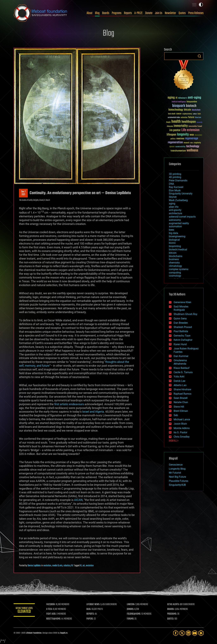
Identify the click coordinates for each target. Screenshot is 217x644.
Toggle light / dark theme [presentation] (201, 5)
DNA (171, 184)
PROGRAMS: (172, 614)
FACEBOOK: (52, 605)
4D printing (175, 177)
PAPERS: (91, 619)
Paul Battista (181, 331)
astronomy (175, 220)
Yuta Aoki (179, 376)
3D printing (175, 174)
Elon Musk (175, 190)
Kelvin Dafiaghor (183, 340)
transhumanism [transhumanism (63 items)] (178, 151)
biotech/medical (178, 249)
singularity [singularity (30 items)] (197, 143)
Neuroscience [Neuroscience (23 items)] (198, 135)
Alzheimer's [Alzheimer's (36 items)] (183, 98)
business (174, 259)
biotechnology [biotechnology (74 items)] (176, 110)
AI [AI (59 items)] (176, 98)
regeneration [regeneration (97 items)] (175, 142)
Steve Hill (179, 407)
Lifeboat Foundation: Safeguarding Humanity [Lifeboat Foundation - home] (41, 13)
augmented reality (179, 223)
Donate (149, 13)
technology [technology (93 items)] (193, 147)
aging (172, 204)
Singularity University (181, 194)
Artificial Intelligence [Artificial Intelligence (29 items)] (179, 102)
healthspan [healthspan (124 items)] (189, 122)
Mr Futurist (175, 473)
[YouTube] (195, 633)
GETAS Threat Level (25, 611)
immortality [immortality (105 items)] (181, 126)
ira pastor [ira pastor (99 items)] (175, 130)
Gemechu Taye (182, 336)
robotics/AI (68, 566)
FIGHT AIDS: (52, 614)
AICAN (78, 500)
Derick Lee (179, 381)
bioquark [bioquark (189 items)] (179, 106)
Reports (128, 13)
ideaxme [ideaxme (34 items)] (170, 127)
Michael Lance (182, 419)
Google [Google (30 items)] (168, 122)
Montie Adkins (182, 428)
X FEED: (50, 609)
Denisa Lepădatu (34, 566)
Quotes (182, 13)
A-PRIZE (138, 13)
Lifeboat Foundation (34, 633)
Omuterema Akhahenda (180, 362)
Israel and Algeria (93, 412)
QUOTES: (171, 619)
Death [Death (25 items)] (199, 114)
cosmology (175, 276)
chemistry (174, 263)
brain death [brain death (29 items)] (172, 114)
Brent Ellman (181, 411)
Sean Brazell (181, 398)
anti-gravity (175, 210)
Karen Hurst (180, 344)
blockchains (176, 256)
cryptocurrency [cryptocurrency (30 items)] (187, 114)
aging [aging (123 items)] (171, 98)
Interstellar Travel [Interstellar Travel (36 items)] (195, 126)
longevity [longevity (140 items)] (183, 135)
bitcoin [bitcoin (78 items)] (187, 110)
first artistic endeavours (69, 404)
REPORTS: (91, 614)
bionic (172, 243)
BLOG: (90, 609)
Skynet (173, 197)
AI (81, 566)
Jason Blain (180, 424)
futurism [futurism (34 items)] (198, 118)
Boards (106, 13)
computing (175, 273)
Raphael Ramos (182, 394)
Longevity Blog (177, 469)
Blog (97, 13)
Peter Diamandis (178, 180)
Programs (117, 13)
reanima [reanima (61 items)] (180, 139)
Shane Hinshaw (182, 389)
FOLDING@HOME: (134, 614)
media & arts (57, 566)
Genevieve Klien (182, 302)
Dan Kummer (181, 356)
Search (199, 56)
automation (175, 226)
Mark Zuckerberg (178, 200)
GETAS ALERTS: (173, 605)
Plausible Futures (179, 481)
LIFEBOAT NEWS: (94, 605)
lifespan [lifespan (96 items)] (171, 135)
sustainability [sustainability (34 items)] (180, 147)
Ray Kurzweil (176, 187)
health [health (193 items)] (176, 122)
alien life (174, 207)
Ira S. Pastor (180, 432)
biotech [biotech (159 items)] (191, 106)
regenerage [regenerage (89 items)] (192, 139)
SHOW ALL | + (174, 441)
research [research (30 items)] (186, 143)
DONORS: (131, 609)
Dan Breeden (181, 323)
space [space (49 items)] (172, 147)
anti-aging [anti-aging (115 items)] (195, 98)
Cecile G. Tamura (183, 372)
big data (173, 233)
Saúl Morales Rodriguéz (181, 308)
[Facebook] (176, 633)
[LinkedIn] (188, 633)
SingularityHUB (177, 485)
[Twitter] (182, 633)
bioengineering (177, 236)
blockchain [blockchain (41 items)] (196, 110)
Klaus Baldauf (182, 368)
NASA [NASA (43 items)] (192, 135)
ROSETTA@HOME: (54, 619)
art (84, 566)
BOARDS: (171, 609)
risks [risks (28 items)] (192, 143)
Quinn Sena (180, 319)
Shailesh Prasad (183, 327)
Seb (176, 415)
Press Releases (196, 13)
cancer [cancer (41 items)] (179, 114)
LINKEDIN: (131, 605)
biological (174, 240)
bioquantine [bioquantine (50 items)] (192, 102)
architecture (175, 213)
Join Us (159, 13)
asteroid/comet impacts (182, 217)
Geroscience (176, 465)
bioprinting (175, 246)
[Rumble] (201, 633)
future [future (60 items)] (191, 117)
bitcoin (173, 253)
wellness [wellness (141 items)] (192, 151)
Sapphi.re (64, 633)
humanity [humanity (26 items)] (200, 122)
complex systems (179, 269)
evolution (47, 566)
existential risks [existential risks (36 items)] (174, 118)
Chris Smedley (182, 437)
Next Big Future (177, 477)
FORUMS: (131, 619)
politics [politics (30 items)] (173, 139)
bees (171, 230)
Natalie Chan (181, 402)
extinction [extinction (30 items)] (184, 118)
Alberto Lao (180, 385)
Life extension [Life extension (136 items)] (190, 130)
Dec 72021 (23, 193)
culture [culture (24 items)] (195, 114)
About (90, 13)
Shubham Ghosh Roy (186, 314)
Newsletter (170, 13)
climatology (175, 266)
